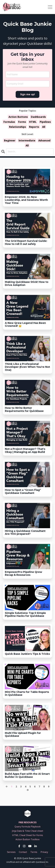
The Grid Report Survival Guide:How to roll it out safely (26, 243)
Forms (22, 122)
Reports (34, 127)
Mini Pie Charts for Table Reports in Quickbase (27, 694)
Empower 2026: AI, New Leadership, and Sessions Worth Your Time (26, 200)
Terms (34, 852)
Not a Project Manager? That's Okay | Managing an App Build (25, 451)
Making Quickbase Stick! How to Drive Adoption (27, 284)
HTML (33, 122)
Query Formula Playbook (28, 827)
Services (11, 852)
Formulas (9, 122)
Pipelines (45, 122)
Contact (23, 852)
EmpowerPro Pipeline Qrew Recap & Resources (24, 574)
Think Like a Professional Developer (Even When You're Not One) (27, 367)
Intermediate (27, 140)
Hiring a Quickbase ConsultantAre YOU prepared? (25, 533)
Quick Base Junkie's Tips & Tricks (27, 654)
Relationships (17, 127)
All (44, 127)
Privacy (44, 852)
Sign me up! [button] (28, 94)
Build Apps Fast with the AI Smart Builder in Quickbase (27, 775)
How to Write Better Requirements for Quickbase (24, 410)
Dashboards (38, 117)
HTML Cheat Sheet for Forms (28, 835)
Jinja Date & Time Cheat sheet (27, 831)
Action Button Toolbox (27, 839)
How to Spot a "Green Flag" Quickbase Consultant (23, 492)
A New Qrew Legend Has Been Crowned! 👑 (25, 325)
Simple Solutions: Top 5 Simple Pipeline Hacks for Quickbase (25, 615)
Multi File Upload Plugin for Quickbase (23, 735)
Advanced (44, 140)
